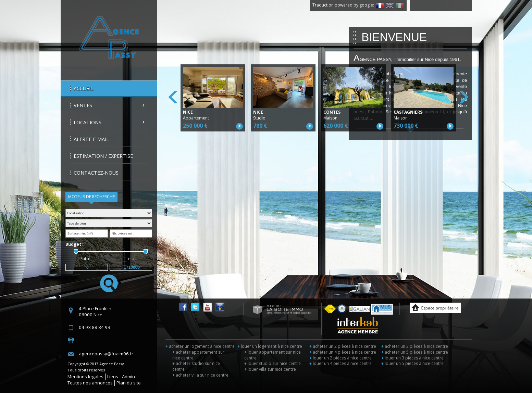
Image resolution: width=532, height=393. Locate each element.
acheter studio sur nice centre (196, 366)
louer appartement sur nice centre (273, 355)
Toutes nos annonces (90, 383)
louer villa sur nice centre (270, 369)
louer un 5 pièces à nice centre (412, 363)
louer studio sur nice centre (273, 363)
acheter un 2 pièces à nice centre (343, 346)
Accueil (83, 88)
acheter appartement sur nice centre (198, 355)
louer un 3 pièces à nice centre (412, 358)
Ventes (83, 105)
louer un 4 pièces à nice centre (341, 363)
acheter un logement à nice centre (200, 346)
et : (131, 259)
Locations (88, 122)
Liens (113, 377)
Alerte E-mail (91, 139)
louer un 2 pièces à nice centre (341, 358)
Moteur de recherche (91, 197)
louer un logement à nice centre (270, 346)
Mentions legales (85, 377)
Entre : (86, 259)
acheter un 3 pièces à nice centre (415, 346)
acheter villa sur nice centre (200, 375)
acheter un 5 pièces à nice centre (415, 352)
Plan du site (129, 383)
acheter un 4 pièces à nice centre (343, 352)
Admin (128, 377)
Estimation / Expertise (103, 156)
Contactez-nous (96, 173)
